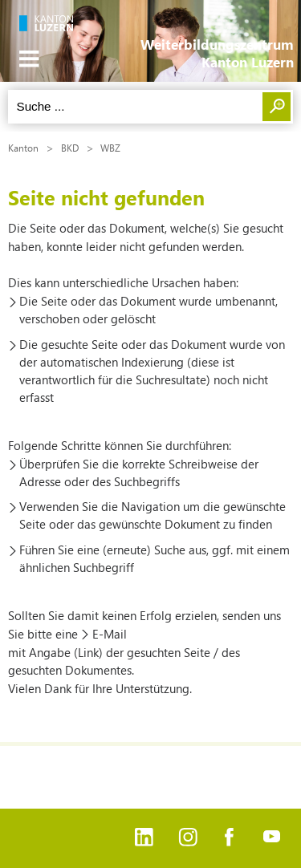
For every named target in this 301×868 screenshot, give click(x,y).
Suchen (277, 107)
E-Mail (110, 634)
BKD (70, 148)
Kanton (23, 148)
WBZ (110, 148)
